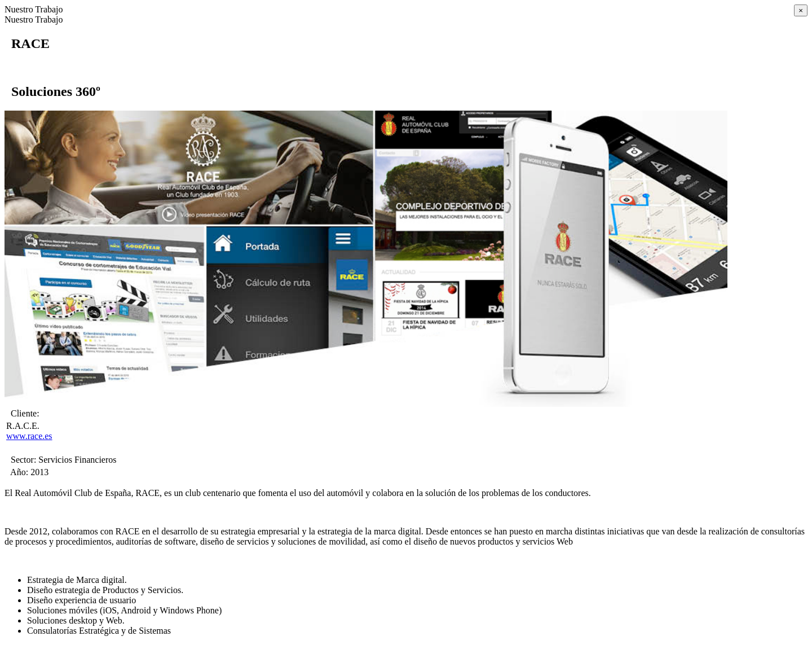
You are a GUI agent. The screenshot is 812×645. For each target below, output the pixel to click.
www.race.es (29, 436)
